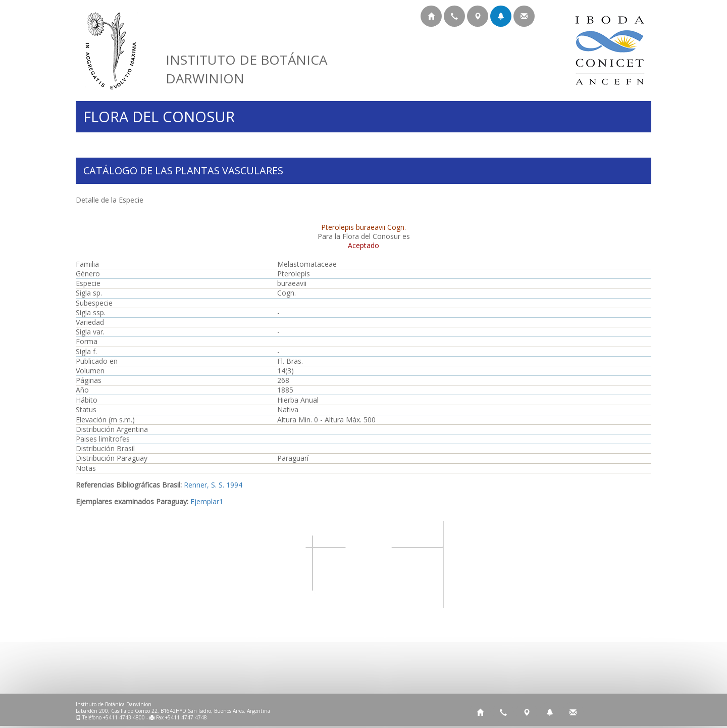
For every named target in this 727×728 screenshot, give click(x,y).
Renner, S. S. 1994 (213, 485)
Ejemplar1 (207, 501)
